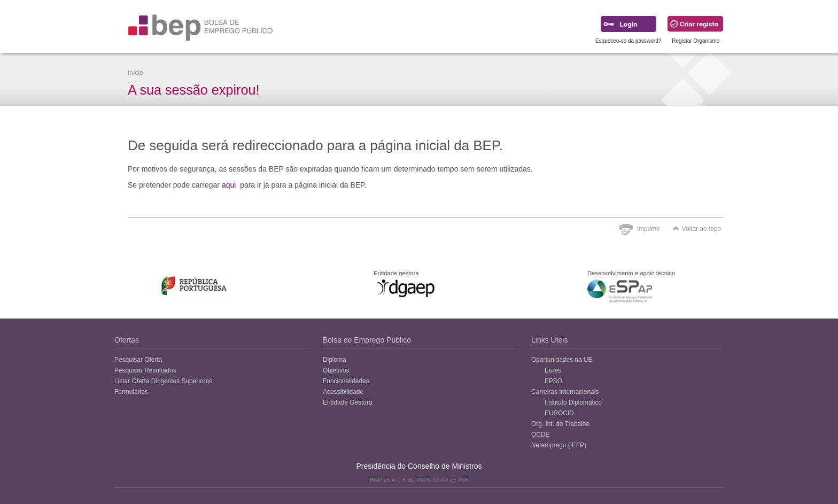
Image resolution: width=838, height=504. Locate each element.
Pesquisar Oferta (138, 360)
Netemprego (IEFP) (559, 445)
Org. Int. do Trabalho (560, 424)
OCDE (540, 435)
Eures (553, 370)
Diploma (335, 360)
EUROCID (559, 413)
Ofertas (127, 340)
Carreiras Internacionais (565, 392)
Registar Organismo (696, 41)
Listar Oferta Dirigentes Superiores (163, 381)
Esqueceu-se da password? (628, 41)
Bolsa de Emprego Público (367, 340)
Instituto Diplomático (573, 402)
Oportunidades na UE (562, 360)
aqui (229, 185)
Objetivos (336, 370)
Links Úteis (549, 340)
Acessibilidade (343, 392)
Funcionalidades (346, 381)
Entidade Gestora (348, 402)
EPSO (553, 381)
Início (135, 73)
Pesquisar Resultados (145, 370)
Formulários (131, 392)
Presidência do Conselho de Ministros (419, 466)
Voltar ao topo (697, 229)
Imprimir (649, 229)
